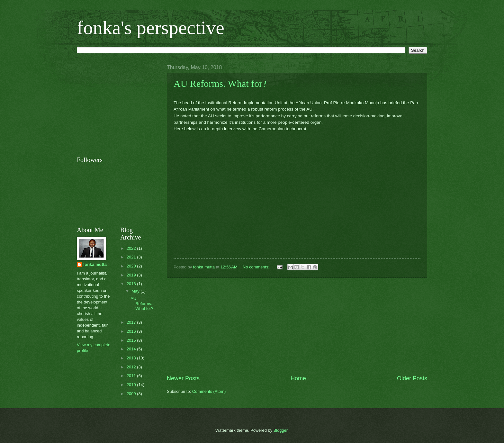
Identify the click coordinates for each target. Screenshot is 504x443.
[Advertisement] (297, 326)
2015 (132, 340)
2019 (132, 275)
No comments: (257, 267)
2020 (132, 266)
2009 (132, 394)
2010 (132, 385)
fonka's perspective (151, 28)
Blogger (281, 430)
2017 (132, 322)
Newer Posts (183, 378)
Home (298, 378)
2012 (132, 367)
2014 (132, 349)
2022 (132, 248)
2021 (132, 257)
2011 (132, 376)
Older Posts (412, 378)
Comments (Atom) (209, 391)
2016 (132, 331)
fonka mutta (95, 264)
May (136, 291)
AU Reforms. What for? (220, 83)
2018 (132, 284)
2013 (132, 358)
